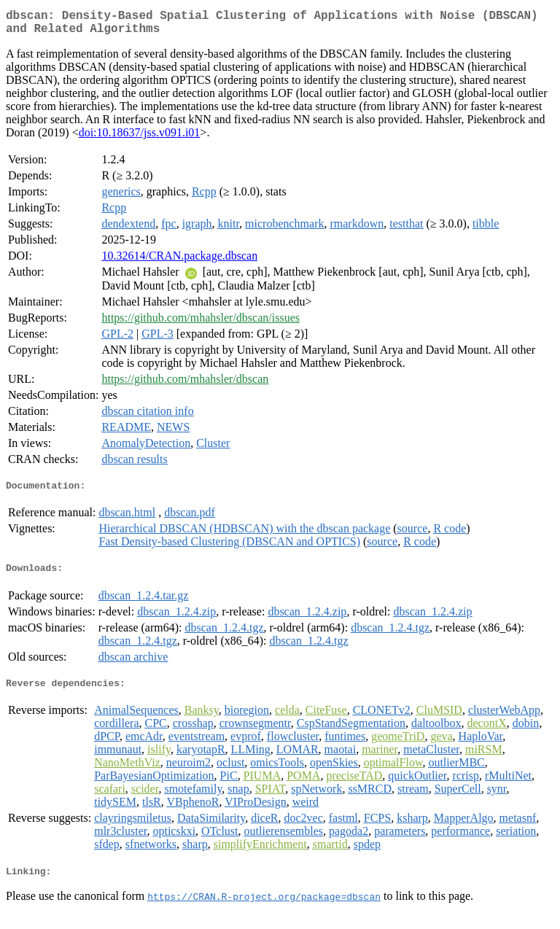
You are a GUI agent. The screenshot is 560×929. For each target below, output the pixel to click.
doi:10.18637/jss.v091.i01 (140, 138)
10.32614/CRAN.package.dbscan (179, 261)
